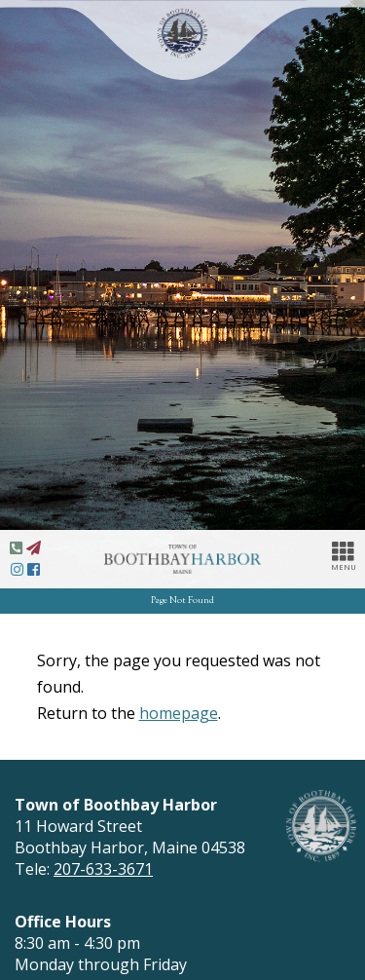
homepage (179, 713)
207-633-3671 (103, 869)
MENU (344, 555)
